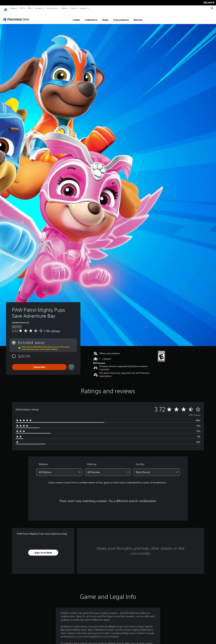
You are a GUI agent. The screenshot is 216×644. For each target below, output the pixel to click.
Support (83, 8)
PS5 (22, 8)
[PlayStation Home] (6, 8)
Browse (138, 17)
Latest (76, 17)
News (64, 8)
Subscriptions (121, 17)
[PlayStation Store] (17, 16)
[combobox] (59, 469)
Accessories (52, 8)
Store (73, 8)
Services (39, 8)
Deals (105, 17)
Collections (91, 17)
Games (13, 8)
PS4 (29, 8)
